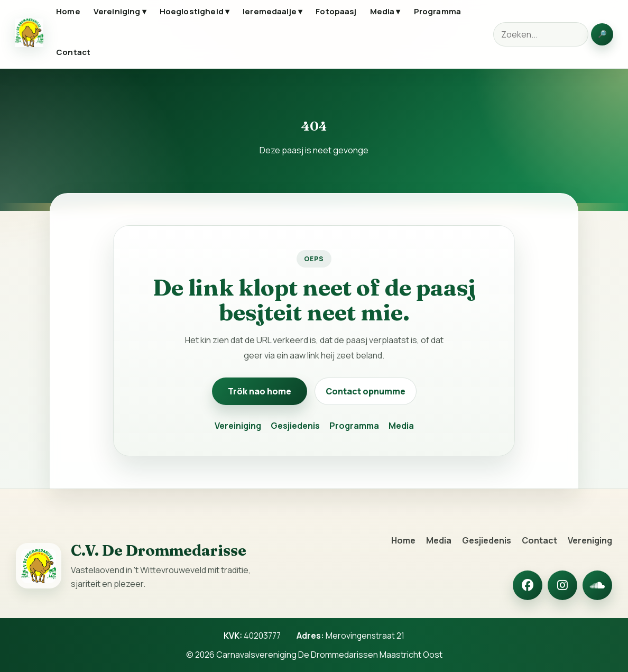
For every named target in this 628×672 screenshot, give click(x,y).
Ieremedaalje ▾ (273, 11)
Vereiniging (238, 426)
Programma (437, 11)
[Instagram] (562, 585)
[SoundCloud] (597, 585)
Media (401, 426)
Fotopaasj (336, 11)
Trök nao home (260, 391)
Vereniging (590, 540)
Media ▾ (385, 11)
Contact (73, 52)
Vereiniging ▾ (120, 11)
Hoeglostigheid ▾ (195, 11)
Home (68, 11)
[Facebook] (528, 585)
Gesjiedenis (295, 426)
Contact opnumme (366, 391)
